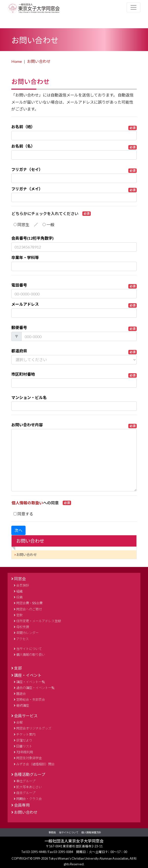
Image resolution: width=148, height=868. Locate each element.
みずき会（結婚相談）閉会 (35, 764)
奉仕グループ (26, 781)
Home (17, 61)
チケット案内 (26, 734)
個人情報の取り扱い (31, 655)
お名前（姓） (74, 127)
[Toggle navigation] (133, 7)
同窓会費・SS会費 (29, 603)
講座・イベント (28, 675)
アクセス (22, 639)
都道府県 (74, 351)
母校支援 (23, 627)
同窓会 (20, 579)
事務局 (52, 832)
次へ (18, 530)
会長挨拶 (23, 585)
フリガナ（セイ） (74, 170)
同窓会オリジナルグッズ (34, 728)
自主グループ (26, 793)
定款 (19, 615)
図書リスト (24, 746)
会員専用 (22, 805)
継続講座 (23, 705)
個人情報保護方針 (91, 832)
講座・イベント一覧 (31, 682)
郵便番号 (74, 328)
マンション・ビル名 (29, 397)
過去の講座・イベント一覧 (35, 688)
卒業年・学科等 (25, 257)
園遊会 (21, 694)
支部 (18, 668)
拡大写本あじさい (29, 787)
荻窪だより (24, 740)
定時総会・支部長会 (31, 700)
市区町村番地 (74, 375)
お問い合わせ (39, 61)
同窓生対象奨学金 (29, 758)
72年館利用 (25, 752)
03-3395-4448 (36, 852)
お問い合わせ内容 (74, 425)
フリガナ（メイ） (74, 189)
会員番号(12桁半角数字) (32, 238)
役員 (19, 597)
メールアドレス (74, 305)
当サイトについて (29, 649)
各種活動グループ (30, 774)
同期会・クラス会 (29, 799)
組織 (19, 591)
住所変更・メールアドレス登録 (39, 621)
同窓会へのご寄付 (29, 609)
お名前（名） (74, 147)
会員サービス (26, 716)
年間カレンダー (27, 633)
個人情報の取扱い (27, 503)
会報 (19, 722)
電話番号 (74, 286)
